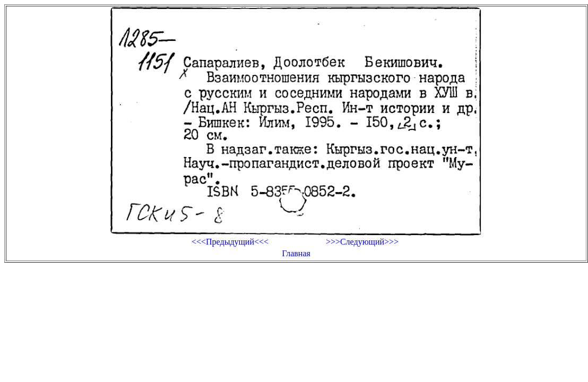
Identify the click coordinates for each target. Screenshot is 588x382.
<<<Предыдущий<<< (230, 242)
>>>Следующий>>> (362, 242)
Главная (296, 253)
